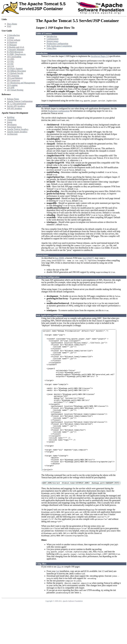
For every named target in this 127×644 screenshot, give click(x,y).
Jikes (59, 598)
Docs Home (12, 24)
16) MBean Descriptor (16, 71)
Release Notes (13, 99)
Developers (12, 125)
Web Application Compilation (59, 46)
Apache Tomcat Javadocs (18, 129)
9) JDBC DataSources (16, 54)
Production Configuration (57, 44)
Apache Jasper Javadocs (17, 132)
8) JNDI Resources (15, 52)
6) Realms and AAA (16, 47)
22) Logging (12, 85)
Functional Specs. (14, 127)
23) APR (11, 88)
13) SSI (10, 64)
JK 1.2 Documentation (16, 104)
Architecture (12, 134)
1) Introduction (13, 35)
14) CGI (10, 66)
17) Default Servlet (15, 73)
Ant (58, 602)
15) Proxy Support (15, 68)
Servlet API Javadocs (16, 106)
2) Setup (11, 38)
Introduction (52, 36)
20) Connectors (13, 80)
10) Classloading (14, 57)
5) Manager (12, 45)
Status (10, 122)
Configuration (53, 39)
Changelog (12, 120)
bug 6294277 (88, 260)
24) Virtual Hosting (15, 90)
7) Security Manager (16, 49)
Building (11, 117)
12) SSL (10, 61)
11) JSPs (11, 59)
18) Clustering (13, 76)
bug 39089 (59, 260)
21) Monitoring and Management (21, 83)
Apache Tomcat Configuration (20, 101)
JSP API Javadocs (14, 108)
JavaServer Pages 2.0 (100, 56)
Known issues (52, 41)
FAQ (9, 26)
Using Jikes (52, 48)
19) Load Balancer (15, 78)
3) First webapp (14, 40)
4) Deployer (12, 42)
